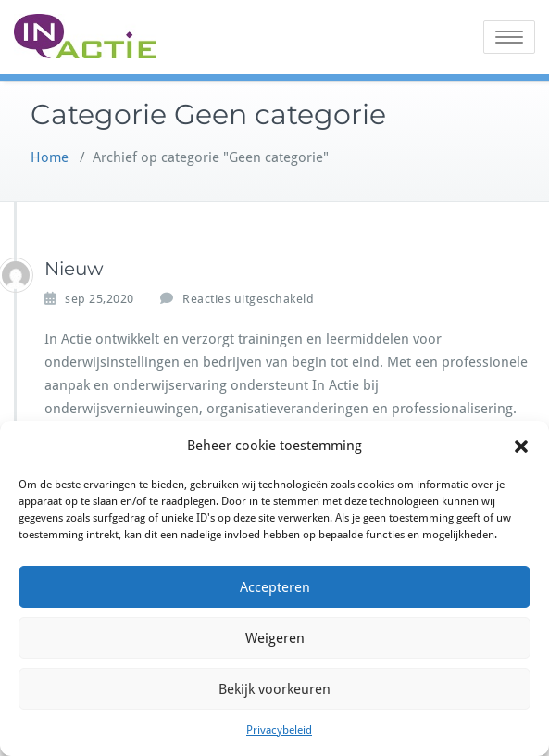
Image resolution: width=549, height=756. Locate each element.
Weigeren (275, 638)
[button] (521, 447)
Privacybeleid (279, 730)
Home (50, 157)
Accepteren (275, 587)
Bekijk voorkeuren (274, 689)
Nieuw (74, 269)
